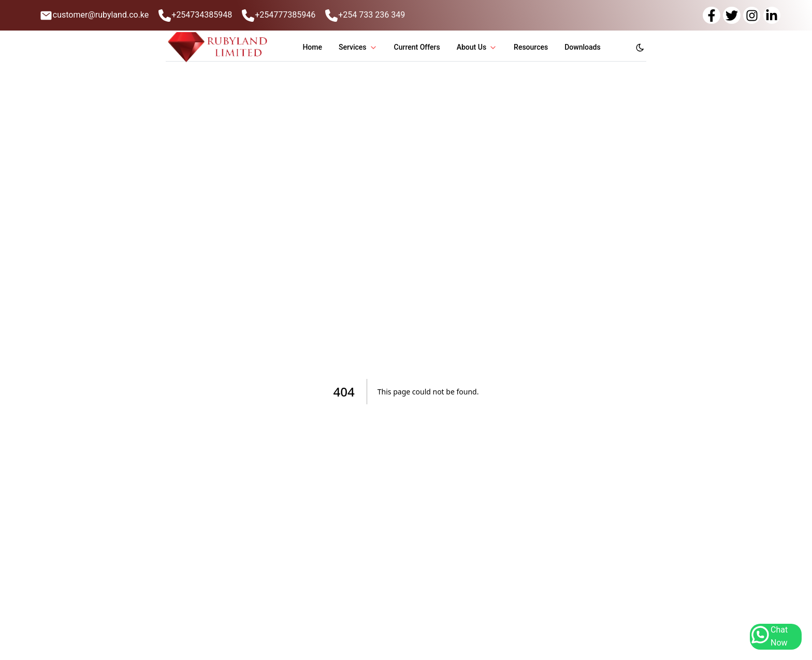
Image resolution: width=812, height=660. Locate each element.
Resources (531, 47)
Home (312, 47)
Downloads (582, 47)
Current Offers (417, 47)
